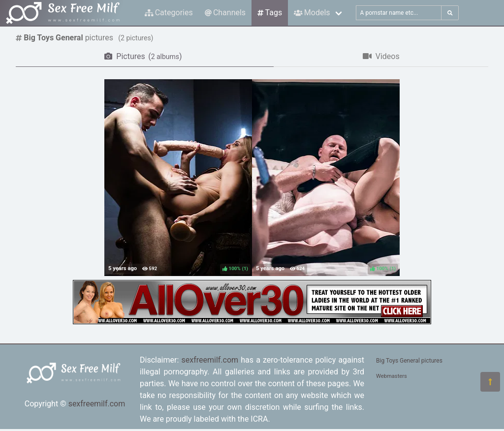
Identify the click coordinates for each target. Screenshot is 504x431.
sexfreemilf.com (97, 404)
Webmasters (392, 376)
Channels (225, 13)
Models (312, 13)
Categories (169, 13)
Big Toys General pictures (409, 361)
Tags (270, 13)
